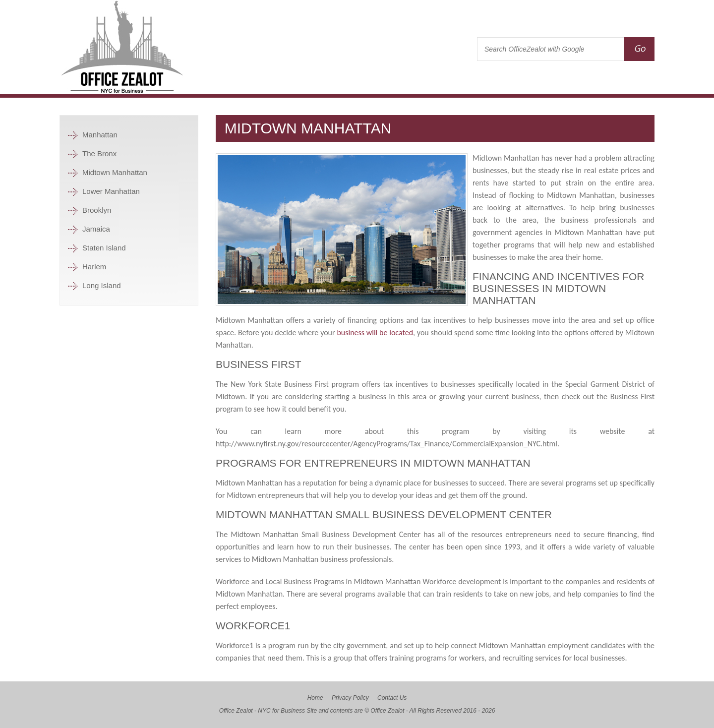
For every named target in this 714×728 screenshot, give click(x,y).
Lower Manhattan (111, 191)
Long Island (102, 285)
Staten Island (104, 248)
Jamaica (96, 229)
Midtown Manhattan (115, 172)
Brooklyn (97, 210)
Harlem (94, 267)
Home (315, 698)
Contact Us (392, 698)
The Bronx (99, 153)
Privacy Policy (350, 698)
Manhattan (100, 135)
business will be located (375, 333)
